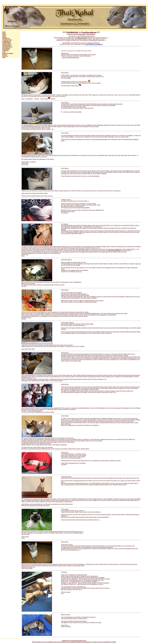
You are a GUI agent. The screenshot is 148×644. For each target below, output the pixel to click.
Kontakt (4, 55)
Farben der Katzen (7, 53)
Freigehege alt (6, 41)
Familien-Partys (7, 44)
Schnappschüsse (7, 47)
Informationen (6, 48)
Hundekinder (6, 39)
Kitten (4, 36)
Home (4, 32)
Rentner (4, 37)
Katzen (4, 35)
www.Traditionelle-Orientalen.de (94, 44)
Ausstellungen (6, 45)
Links (4, 58)
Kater (4, 33)
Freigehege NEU (7, 40)
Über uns (5, 56)
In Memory (5, 51)
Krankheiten (6, 49)
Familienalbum (6, 43)
